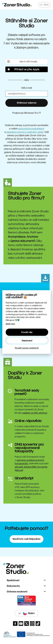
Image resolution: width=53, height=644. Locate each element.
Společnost (13, 580)
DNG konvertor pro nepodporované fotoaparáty (29, 448)
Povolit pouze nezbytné (27, 348)
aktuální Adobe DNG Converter (31, 467)
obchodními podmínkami (31, 129)
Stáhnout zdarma (27, 103)
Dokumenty (13, 586)
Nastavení (27, 340)
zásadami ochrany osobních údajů (25, 132)
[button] (27, 61)
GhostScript (24, 478)
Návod (19, 470)
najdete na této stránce (34, 413)
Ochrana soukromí (17, 592)
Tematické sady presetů (27, 392)
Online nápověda (28, 421)
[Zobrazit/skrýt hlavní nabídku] (45, 5)
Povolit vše (27, 332)
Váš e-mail (26, 88)
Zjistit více (10, 324)
